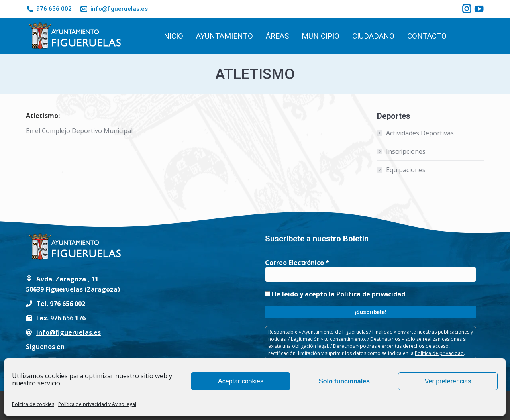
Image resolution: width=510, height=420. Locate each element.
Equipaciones (406, 170)
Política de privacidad (371, 294)
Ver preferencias (448, 381)
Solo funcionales (344, 381)
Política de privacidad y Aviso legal (97, 404)
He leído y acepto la (335, 294)
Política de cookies (33, 404)
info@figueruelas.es (114, 9)
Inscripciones (406, 151)
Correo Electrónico (297, 263)
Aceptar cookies (241, 381)
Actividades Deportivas (420, 133)
